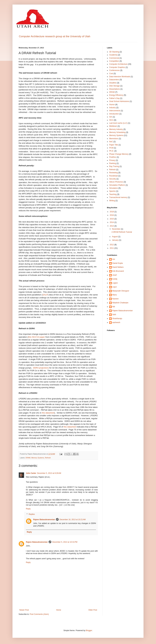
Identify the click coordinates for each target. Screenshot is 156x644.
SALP (45, 295)
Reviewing (113, 173)
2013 (112, 226)
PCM (111, 148)
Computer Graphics (117, 67)
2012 (112, 245)
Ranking (113, 163)
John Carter (31, 473)
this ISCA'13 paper (37, 337)
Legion (115, 283)
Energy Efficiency (116, 95)
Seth (114, 315)
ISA (111, 117)
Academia (113, 55)
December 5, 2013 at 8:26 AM (49, 473)
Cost (111, 74)
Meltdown (113, 126)
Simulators (114, 188)
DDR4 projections (41, 368)
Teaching (113, 194)
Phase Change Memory (119, 154)
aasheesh (116, 322)
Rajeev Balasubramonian (44, 520)
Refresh (48, 458)
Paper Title (114, 145)
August (115, 237)
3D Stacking (114, 52)
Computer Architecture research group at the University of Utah (55, 36)
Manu (115, 295)
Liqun (114, 287)
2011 (112, 248)
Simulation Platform (117, 185)
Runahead (113, 176)
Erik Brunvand (118, 271)
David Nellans (118, 267)
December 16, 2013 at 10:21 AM (73, 520)
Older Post (93, 610)
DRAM (28, 458)
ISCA (111, 120)
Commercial (114, 58)
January (115, 240)
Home (59, 610)
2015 (112, 219)
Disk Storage (114, 86)
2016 (112, 215)
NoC (111, 142)
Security (113, 179)
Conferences (114, 70)
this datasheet (48, 413)
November (116, 229)
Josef (114, 275)
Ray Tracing (114, 166)
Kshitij (115, 279)
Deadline (113, 83)
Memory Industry (116, 129)
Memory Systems (38, 458)
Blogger (89, 630)
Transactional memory (118, 197)
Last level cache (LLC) (118, 123)
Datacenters (114, 80)
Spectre (112, 191)
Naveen (115, 299)
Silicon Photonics (116, 182)
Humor (112, 105)
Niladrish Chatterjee (120, 303)
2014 (112, 222)
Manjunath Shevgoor (121, 291)
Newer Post (24, 610)
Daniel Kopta (118, 263)
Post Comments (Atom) (39, 614)
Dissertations (114, 89)
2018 (112, 212)
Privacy (112, 160)
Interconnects (115, 111)
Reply (28, 509)
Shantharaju (117, 319)
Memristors (114, 139)
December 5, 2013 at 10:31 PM (65, 542)
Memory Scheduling (117, 132)
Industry (113, 108)
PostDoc (113, 157)
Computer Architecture (118, 64)
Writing (112, 201)
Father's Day (114, 98)
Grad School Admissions (119, 101)
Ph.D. (112, 151)
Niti (114, 307)
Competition (114, 61)
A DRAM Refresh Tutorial (122, 232)
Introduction (114, 114)
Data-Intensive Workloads (120, 77)
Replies (32, 514)
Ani (114, 259)
